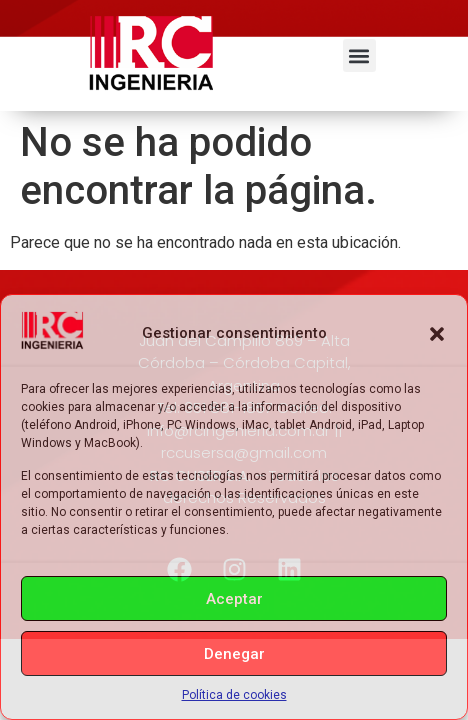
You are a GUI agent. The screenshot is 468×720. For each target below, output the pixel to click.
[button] (437, 334)
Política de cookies (234, 695)
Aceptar (234, 599)
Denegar (234, 654)
